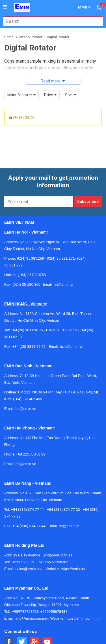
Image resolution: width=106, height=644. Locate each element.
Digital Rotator (58, 37)
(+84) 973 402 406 (27, 399)
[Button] (5, 7)
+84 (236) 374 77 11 (28, 510)
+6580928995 (24, 562)
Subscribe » (88, 202)
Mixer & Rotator (30, 37)
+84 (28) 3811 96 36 (27, 330)
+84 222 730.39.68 (32, 392)
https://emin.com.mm (83, 618)
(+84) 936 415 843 (78, 392)
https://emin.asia (74, 569)
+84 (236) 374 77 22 (63, 510)
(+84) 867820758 (32, 275)
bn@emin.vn (26, 409)
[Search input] (50, 21)
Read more (51, 81)
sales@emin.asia (30, 569)
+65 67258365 (57, 562)
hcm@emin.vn (71, 347)
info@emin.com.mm (32, 618)
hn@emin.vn (64, 284)
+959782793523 (25, 612)
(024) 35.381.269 (30, 258)
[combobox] (50, 21)
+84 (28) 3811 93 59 (61, 330)
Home (9, 37)
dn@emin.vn (69, 526)
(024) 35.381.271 (61, 258)
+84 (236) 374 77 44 (29, 526)
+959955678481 (54, 612)
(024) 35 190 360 (26, 284)
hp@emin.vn (26, 464)
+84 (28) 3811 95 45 (29, 347)
